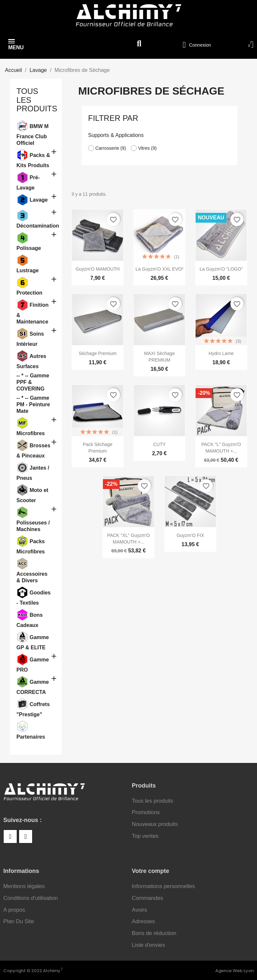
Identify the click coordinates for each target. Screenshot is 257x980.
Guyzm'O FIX (190, 535)
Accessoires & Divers (32, 577)
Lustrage (28, 270)
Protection (29, 292)
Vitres (147, 147)
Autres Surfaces (31, 361)
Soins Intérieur (30, 339)
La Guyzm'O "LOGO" (221, 269)
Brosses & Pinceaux (33, 450)
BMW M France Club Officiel (33, 134)
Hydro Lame (221, 353)
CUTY (159, 444)
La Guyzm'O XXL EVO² (159, 269)
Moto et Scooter (32, 495)
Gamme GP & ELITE (33, 642)
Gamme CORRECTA (33, 687)
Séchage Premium (97, 353)
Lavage (39, 200)
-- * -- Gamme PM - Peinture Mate (33, 404)
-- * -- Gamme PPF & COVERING (33, 381)
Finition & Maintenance (33, 313)
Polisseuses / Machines (33, 525)
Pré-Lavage (28, 182)
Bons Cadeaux (30, 620)
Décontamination (34, 225)
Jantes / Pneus (33, 473)
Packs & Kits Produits (33, 160)
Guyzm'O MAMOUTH (98, 269)
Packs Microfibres (31, 546)
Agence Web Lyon (234, 970)
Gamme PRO (33, 664)
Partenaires (31, 736)
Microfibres (31, 433)
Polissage (29, 247)
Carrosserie (111, 147)
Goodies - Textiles (34, 597)
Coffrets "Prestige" (33, 709)
